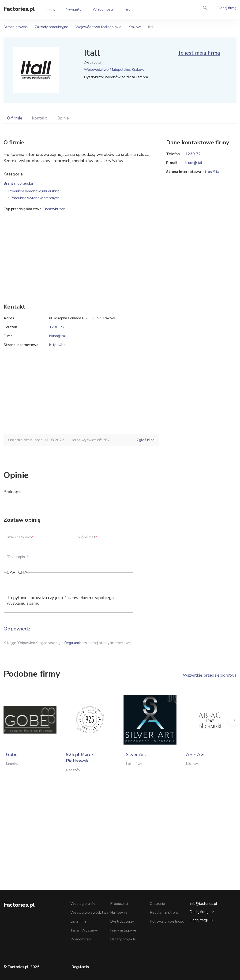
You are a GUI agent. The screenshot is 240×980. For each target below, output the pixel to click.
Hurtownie (119, 913)
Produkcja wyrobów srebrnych (35, 198)
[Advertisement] (81, 250)
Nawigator (74, 9)
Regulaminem (75, 643)
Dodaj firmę (227, 8)
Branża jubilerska (18, 183)
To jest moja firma (199, 53)
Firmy (51, 9)
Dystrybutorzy (122, 921)
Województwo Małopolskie (98, 27)
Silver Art (136, 755)
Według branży (83, 904)
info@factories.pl (203, 904)
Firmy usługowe (123, 930)
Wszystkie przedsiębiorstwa (210, 675)
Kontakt (39, 118)
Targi (127, 9)
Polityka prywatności (167, 921)
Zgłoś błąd (146, 440)
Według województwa (89, 913)
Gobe (12, 755)
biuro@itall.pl (60, 336)
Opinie (63, 118)
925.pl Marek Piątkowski (80, 758)
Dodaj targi (199, 920)
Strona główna (16, 27)
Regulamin (80, 967)
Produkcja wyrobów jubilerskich (34, 191)
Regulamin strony (164, 913)
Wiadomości (103, 9)
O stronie (157, 904)
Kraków (135, 27)
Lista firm (78, 921)
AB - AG (195, 755)
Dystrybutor (54, 209)
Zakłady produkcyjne (51, 27)
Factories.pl (19, 9)
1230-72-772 (61, 327)
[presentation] (42, 586)
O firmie (15, 118)
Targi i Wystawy (84, 930)
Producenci (119, 904)
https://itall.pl (61, 345)
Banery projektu (123, 939)
